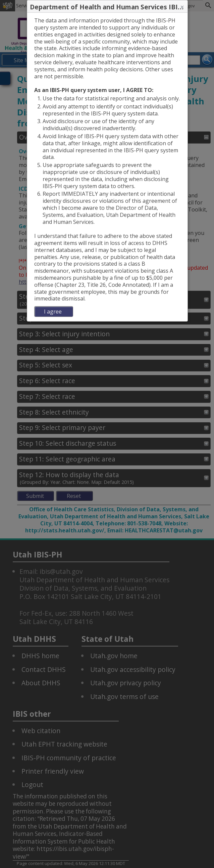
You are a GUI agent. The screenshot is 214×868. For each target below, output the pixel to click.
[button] (182, 7)
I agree (53, 312)
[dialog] (108, 167)
